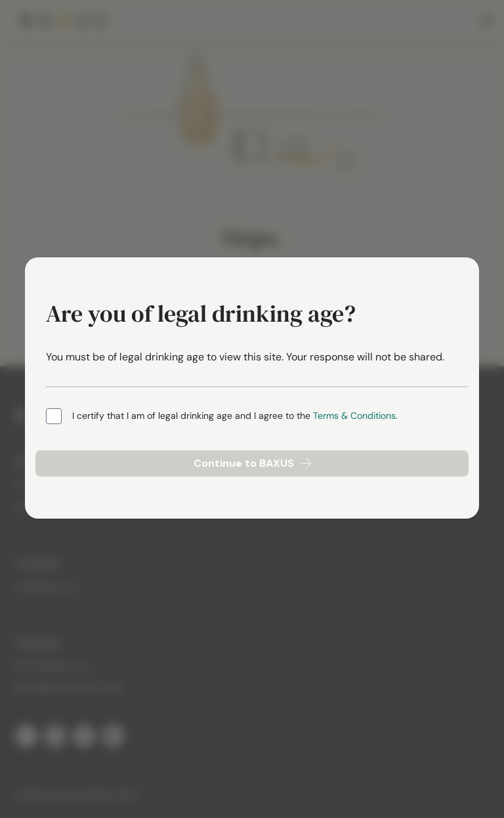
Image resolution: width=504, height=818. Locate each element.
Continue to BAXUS (252, 463)
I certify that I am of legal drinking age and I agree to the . (235, 416)
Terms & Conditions (354, 416)
